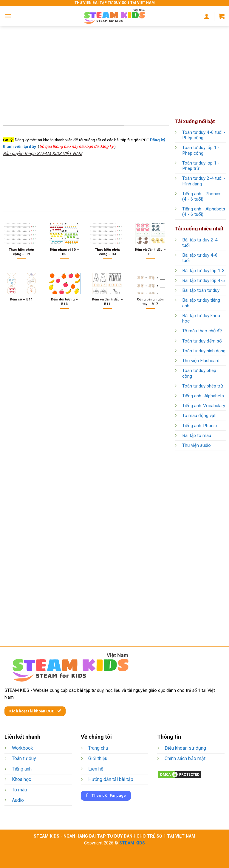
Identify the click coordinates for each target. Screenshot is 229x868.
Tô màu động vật (199, 416)
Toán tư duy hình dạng (204, 351)
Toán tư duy (24, 758)
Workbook (23, 748)
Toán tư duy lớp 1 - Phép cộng (201, 150)
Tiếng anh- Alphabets (203, 396)
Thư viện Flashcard (201, 361)
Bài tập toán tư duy (201, 290)
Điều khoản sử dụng (185, 748)
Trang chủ (98, 748)
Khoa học (21, 779)
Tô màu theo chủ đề (202, 331)
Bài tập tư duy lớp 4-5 (204, 280)
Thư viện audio (196, 445)
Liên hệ (96, 769)
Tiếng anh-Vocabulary (204, 406)
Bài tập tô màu (197, 435)
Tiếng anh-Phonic (199, 426)
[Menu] (8, 16)
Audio (18, 800)
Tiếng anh (22, 769)
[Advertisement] (114, 68)
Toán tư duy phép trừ (203, 386)
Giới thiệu (98, 758)
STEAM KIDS (132, 843)
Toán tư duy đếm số (202, 341)
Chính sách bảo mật (185, 758)
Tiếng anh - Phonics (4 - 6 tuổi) (202, 196)
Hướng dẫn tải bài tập (111, 779)
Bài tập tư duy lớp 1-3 (204, 271)
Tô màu (19, 790)
